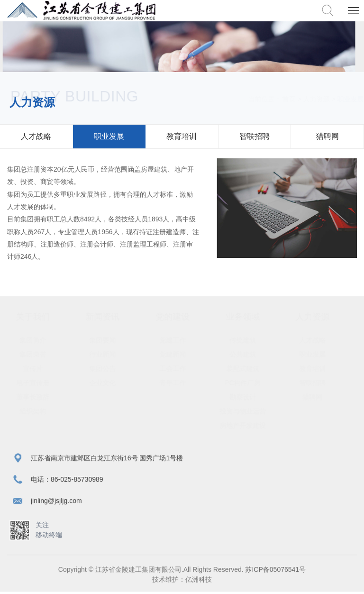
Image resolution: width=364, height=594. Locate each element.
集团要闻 (112, 340)
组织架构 (42, 411)
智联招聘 (255, 136)
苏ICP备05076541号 (275, 571)
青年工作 (182, 383)
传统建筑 (252, 340)
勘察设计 (252, 397)
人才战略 (36, 136)
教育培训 (182, 136)
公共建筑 (252, 354)
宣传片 (42, 368)
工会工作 (182, 368)
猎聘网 (328, 136)
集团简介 (42, 340)
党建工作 (182, 340)
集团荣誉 (42, 354)
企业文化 (112, 383)
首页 (280, 99)
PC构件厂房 (251, 383)
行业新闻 (112, 354)
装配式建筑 (252, 368)
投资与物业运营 (252, 411)
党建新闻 (182, 354)
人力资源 (307, 99)
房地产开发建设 (252, 425)
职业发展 (109, 136)
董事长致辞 (42, 397)
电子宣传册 (42, 383)
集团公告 (112, 368)
